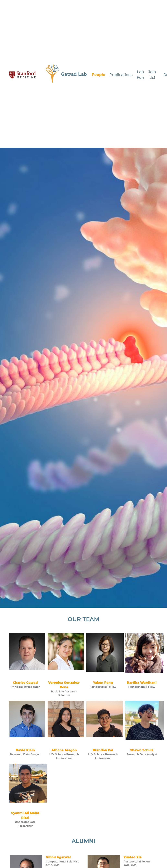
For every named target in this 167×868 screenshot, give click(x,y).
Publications (121, 75)
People (98, 75)
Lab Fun (140, 75)
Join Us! (152, 75)
